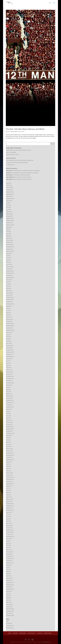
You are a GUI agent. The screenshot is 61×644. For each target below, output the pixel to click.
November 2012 (10, 532)
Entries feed (9, 623)
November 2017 (10, 403)
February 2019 (10, 372)
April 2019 (9, 367)
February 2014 (10, 499)
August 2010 (9, 591)
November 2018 (10, 378)
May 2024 (8, 234)
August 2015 (9, 462)
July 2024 (8, 229)
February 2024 (10, 240)
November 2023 (10, 247)
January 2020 (9, 348)
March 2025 (9, 212)
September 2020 (10, 330)
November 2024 (10, 220)
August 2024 (9, 227)
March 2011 (9, 576)
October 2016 (9, 431)
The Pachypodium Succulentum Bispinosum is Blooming (20, 160)
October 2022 (9, 275)
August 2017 (9, 409)
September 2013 (10, 510)
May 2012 (8, 545)
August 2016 (9, 435)
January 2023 (9, 269)
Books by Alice (48, 633)
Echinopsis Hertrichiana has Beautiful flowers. (17, 162)
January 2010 (9, 607)
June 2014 (9, 490)
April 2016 (9, 444)
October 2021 (9, 302)
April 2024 (9, 236)
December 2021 (10, 297)
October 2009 (9, 613)
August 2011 (9, 565)
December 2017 (10, 400)
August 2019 (9, 359)
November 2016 (10, 429)
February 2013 (10, 525)
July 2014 (8, 488)
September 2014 (10, 484)
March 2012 (9, 550)
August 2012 (9, 539)
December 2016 (10, 427)
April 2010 (9, 600)
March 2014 (9, 497)
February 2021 (10, 319)
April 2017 (9, 418)
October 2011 (9, 561)
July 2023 (8, 256)
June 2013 (9, 517)
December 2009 (10, 609)
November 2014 (10, 479)
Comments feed (10, 626)
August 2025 (9, 201)
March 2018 (9, 394)
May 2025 (8, 207)
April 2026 (9, 183)
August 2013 (9, 512)
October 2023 (9, 249)
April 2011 (9, 574)
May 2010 (8, 598)
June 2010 (9, 596)
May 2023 (8, 260)
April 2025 (9, 209)
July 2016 (8, 438)
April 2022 (9, 288)
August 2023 (9, 253)
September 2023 (10, 251)
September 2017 (10, 407)
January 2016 (9, 451)
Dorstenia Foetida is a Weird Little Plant (22, 179)
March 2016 (9, 446)
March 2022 (9, 291)
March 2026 (9, 185)
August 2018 (9, 385)
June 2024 (9, 231)
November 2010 (10, 585)
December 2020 (10, 324)
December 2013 (10, 504)
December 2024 (10, 218)
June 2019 (9, 363)
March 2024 (9, 238)
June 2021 (9, 310)
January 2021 (9, 321)
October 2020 (9, 328)
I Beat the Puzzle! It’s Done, (13, 155)
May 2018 (8, 389)
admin (9, 132)
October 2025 (9, 196)
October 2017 (9, 405)
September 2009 (10, 615)
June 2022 (9, 284)
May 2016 (8, 442)
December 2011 (10, 556)
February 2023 (10, 267)
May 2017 (8, 416)
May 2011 (8, 572)
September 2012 (10, 536)
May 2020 (8, 339)
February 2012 (10, 552)
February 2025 (10, 214)
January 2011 (9, 580)
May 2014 (8, 493)
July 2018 (8, 387)
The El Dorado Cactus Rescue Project (21, 175)
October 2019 (9, 354)
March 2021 (9, 317)
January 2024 (9, 242)
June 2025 (9, 205)
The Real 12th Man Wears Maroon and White (25, 129)
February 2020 (10, 346)
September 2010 (10, 589)
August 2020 (9, 332)
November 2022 (10, 273)
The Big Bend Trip (10, 165)
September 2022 (10, 278)
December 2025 (10, 192)
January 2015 (9, 475)
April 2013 (9, 521)
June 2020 (9, 337)
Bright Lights (21, 132)
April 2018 (9, 392)
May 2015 (8, 468)
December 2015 (10, 453)
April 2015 (9, 471)
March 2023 (9, 264)
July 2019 (8, 361)
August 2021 (9, 306)
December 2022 (10, 271)
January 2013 (9, 528)
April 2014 (9, 495)
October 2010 (9, 587)
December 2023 (10, 245)
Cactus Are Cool (31, 633)
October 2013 (9, 508)
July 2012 (8, 541)
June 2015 (9, 466)
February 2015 (10, 473)
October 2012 (9, 534)
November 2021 (10, 299)
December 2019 (10, 350)
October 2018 (9, 381)
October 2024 (9, 223)
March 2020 (9, 343)
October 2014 (9, 482)
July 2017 (8, 411)
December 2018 (10, 376)
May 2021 (8, 313)
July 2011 (8, 567)
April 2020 (9, 341)
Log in (8, 621)
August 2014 (9, 486)
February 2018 (10, 396)
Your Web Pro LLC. (47, 642)
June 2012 (9, 543)
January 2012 (9, 554)
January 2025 (9, 216)
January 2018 (9, 398)
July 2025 (8, 203)
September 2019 (10, 357)
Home (10, 633)
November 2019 (10, 352)
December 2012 (10, 530)
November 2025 (10, 194)
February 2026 (10, 188)
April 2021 (9, 315)
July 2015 (8, 464)
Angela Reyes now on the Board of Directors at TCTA (19, 150)
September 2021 (10, 304)
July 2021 (8, 308)
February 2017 (10, 422)
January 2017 (9, 424)
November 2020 (10, 326)
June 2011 (9, 569)
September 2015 (10, 460)
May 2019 (8, 365)
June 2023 (9, 258)
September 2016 (10, 433)
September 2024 (10, 225)
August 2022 (9, 280)
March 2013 (9, 523)
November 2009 (10, 611)
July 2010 (8, 594)
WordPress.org (10, 628)
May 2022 (8, 286)
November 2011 (10, 558)
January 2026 (9, 190)
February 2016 (10, 449)
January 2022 (9, 295)
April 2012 (9, 547)
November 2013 (10, 506)
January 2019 (9, 374)
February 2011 (10, 578)
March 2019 (9, 370)
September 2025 (10, 198)
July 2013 (8, 514)
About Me (15, 633)
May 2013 (8, 519)
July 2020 (8, 335)
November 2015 (10, 455)
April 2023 (9, 262)
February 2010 (10, 604)
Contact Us (40, 633)
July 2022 (8, 282)
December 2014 (10, 477)
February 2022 (10, 293)
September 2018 (10, 383)
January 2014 (9, 501)
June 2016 (9, 440)
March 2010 (9, 602)
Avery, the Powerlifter (11, 152)
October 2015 (9, 457)
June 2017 (9, 414)
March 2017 (9, 420)
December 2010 (10, 583)
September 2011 (10, 563)
